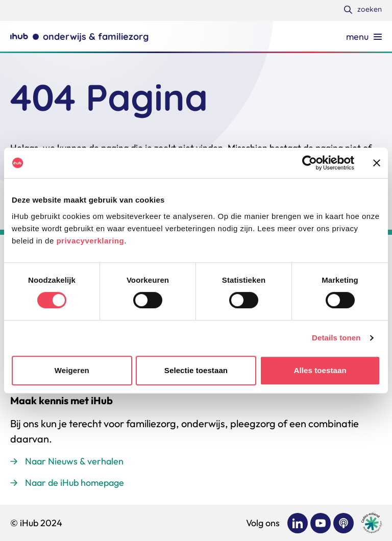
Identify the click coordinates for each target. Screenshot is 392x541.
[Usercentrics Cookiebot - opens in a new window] (310, 163)
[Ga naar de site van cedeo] (372, 523)
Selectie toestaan (196, 370)
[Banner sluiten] (377, 163)
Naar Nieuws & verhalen (74, 461)
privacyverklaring (90, 241)
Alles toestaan (320, 370)
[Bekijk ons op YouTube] (321, 523)
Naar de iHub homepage (75, 483)
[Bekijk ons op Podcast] (344, 523)
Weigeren (72, 370)
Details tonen (336, 338)
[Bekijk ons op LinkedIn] (298, 523)
